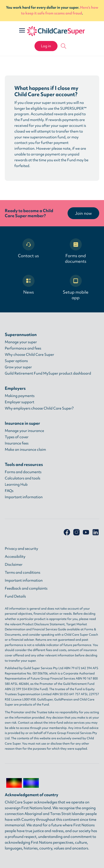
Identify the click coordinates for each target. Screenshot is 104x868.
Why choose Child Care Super (29, 355)
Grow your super (18, 367)
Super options (16, 361)
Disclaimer (14, 565)
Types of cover (17, 437)
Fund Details (15, 596)
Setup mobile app (76, 288)
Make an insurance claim (25, 450)
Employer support (20, 402)
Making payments (20, 396)
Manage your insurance (24, 431)
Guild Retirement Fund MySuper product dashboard (48, 373)
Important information (24, 497)
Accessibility (15, 557)
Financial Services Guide (49, 629)
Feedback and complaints (26, 588)
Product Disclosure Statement (43, 624)
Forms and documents (76, 251)
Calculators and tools (23, 478)
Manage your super (21, 342)
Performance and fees (23, 348)
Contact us (28, 248)
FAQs (9, 491)
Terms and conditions (23, 572)
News (29, 285)
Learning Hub (16, 484)
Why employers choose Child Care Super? (39, 408)
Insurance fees (17, 443)
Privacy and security (21, 549)
